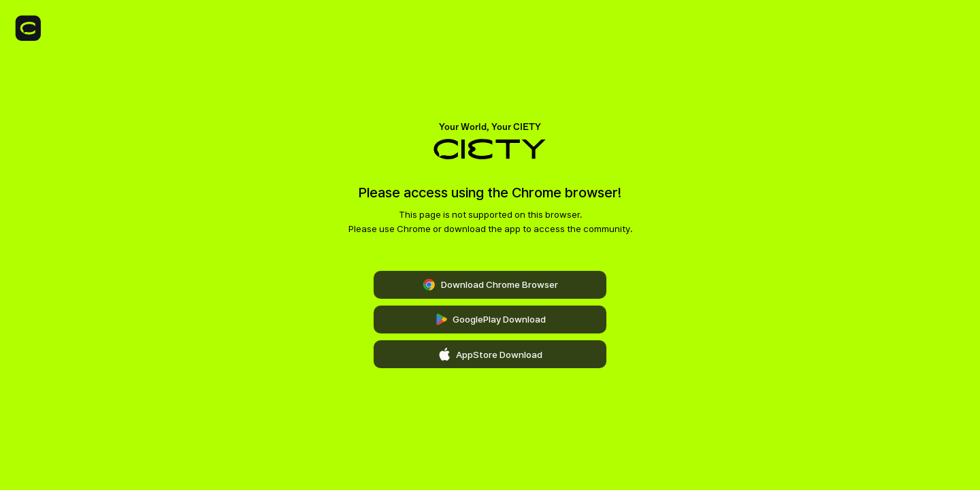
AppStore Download (490, 355)
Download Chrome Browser (490, 285)
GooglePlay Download (490, 320)
